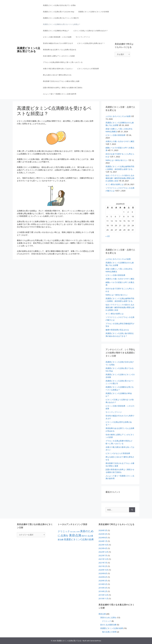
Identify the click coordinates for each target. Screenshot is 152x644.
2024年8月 (103, 538)
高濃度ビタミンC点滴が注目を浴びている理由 (59, 5)
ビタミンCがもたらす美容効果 (88, 69)
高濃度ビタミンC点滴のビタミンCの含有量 (94, 12)
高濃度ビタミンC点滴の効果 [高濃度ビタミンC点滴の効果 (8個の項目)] (79, 539)
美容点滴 (102, 614)
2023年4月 (103, 548)
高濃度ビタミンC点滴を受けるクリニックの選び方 (61, 18)
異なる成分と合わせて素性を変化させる (57, 75)
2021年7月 (103, 563)
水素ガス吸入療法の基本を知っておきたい (58, 69)
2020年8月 (103, 573)
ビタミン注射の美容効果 (115, 135)
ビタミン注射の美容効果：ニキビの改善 (57, 37)
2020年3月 (103, 581)
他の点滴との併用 (109, 632)
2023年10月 (103, 545)
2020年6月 (103, 577)
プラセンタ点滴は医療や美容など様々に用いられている (63, 62)
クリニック (107, 621)
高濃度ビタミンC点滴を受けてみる (28, 50)
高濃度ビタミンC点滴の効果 (112, 628)
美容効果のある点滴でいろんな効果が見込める (60, 50)
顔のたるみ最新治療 (108, 625)
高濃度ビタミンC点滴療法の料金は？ (56, 31)
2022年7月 (103, 555)
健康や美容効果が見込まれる (117, 330)
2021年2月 (103, 566)
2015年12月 (103, 595)
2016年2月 (103, 591)
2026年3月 (103, 530)
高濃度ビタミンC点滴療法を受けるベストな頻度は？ (62, 24)
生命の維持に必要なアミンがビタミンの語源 (59, 56)
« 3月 (108, 236)
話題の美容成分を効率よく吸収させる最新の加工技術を (63, 88)
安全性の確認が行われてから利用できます (58, 43)
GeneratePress (96, 641)
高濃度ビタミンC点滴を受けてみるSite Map (59, 12)
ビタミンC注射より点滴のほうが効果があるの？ (91, 31)
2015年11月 (103, 599)
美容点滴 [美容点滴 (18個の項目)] (75, 535)
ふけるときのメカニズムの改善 (118, 116)
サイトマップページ (83, 37)
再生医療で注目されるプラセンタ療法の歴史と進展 (61, 81)
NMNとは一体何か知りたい (117, 160)
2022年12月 (103, 552)
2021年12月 (103, 559)
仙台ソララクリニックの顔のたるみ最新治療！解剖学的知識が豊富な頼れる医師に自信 (120, 178)
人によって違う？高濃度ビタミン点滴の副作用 (60, 94)
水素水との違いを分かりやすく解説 (120, 141)
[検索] (132, 510)
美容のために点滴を (108, 617)
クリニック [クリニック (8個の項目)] (64, 531)
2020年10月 (103, 570)
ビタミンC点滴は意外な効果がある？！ (91, 43)
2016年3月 (103, 588)
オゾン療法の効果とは (115, 184)
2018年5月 (103, 584)
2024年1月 (103, 541)
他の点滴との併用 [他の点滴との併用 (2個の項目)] (75, 532)
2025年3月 (103, 534)
